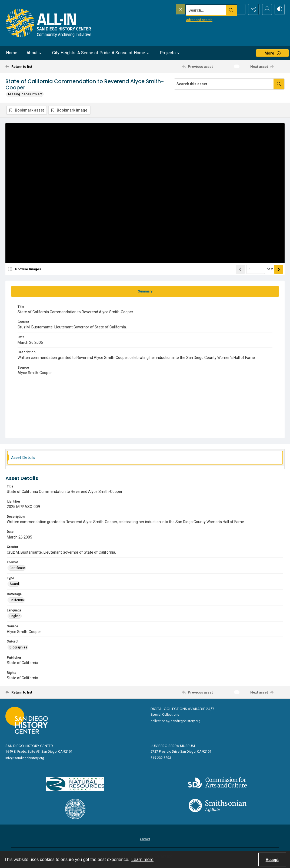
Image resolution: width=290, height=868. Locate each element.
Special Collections (165, 715)
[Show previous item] (240, 270)
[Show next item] (279, 270)
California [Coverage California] (17, 600)
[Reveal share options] (252, 9)
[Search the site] (199, 9)
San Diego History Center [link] (29, 746)
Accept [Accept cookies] (272, 860)
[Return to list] (44, 66)
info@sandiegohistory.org (25, 758)
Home (12, 53)
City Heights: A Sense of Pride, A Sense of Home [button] (101, 53)
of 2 (270, 270)
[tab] (145, 292)
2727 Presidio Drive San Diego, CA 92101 (181, 752)
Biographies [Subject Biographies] (18, 648)
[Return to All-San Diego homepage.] (49, 23)
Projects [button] (170, 53)
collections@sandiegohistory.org (175, 721)
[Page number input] (256, 270)
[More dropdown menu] (272, 53)
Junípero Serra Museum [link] (173, 746)
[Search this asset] (224, 84)
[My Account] (266, 9)
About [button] (35, 53)
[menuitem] (145, 839)
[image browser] (26, 270)
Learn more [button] (142, 859)
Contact (145, 839)
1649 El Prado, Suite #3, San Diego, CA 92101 (39, 752)
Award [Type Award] (14, 584)
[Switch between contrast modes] (279, 9)
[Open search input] (239, 9)
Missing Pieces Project (25, 94)
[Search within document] (279, 84)
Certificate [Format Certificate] (17, 568)
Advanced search (188, 19)
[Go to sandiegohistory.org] (27, 721)
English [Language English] (15, 617)
